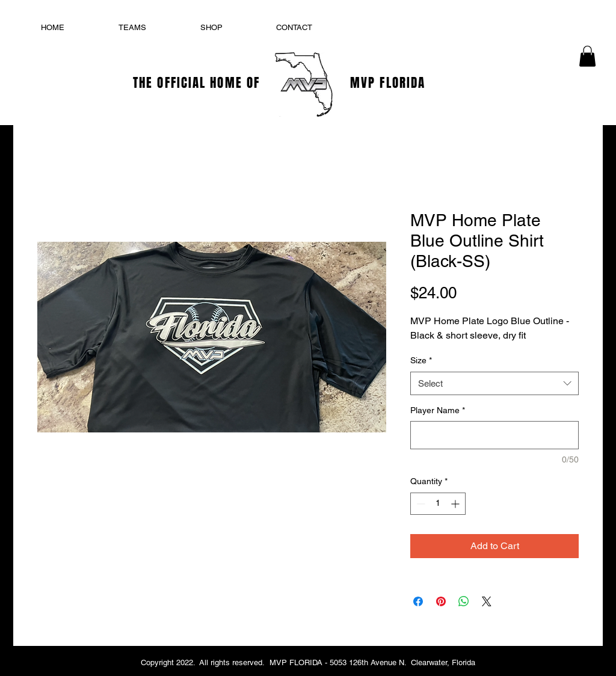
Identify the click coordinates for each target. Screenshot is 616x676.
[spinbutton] (438, 504)
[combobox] (494, 383)
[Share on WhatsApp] (464, 601)
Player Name (438, 410)
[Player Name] (494, 435)
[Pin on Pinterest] (441, 601)
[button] (587, 56)
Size (421, 360)
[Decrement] (420, 504)
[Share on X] (487, 601)
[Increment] (456, 504)
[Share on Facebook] (418, 601)
